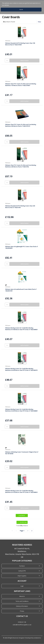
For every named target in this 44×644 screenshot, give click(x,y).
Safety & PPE (22, 571)
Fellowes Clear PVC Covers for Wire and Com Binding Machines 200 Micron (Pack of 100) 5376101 (21, 125)
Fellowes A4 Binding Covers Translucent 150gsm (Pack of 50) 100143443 (22, 453)
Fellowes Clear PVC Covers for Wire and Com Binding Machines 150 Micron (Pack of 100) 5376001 (21, 85)
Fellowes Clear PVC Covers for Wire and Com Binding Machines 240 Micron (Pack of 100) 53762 (21, 166)
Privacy (22, 611)
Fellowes (8, 41)
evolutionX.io (37, 638)
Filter (39, 22)
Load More (22, 516)
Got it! (21, 9)
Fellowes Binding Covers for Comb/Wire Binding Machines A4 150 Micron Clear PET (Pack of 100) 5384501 (21, 492)
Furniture (22, 566)
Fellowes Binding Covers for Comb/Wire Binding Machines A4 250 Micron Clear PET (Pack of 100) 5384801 (21, 410)
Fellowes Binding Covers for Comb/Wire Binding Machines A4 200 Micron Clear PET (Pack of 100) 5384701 (21, 369)
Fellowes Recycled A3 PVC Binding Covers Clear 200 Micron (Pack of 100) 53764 (20, 207)
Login (22, 586)
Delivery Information (22, 606)
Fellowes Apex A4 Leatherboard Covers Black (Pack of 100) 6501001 (21, 290)
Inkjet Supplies (22, 576)
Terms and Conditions (22, 601)
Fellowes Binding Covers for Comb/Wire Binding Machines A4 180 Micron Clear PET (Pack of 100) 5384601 (21, 329)
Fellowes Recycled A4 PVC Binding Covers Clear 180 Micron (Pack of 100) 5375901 (20, 44)
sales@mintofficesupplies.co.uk (22, 625)
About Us (22, 596)
